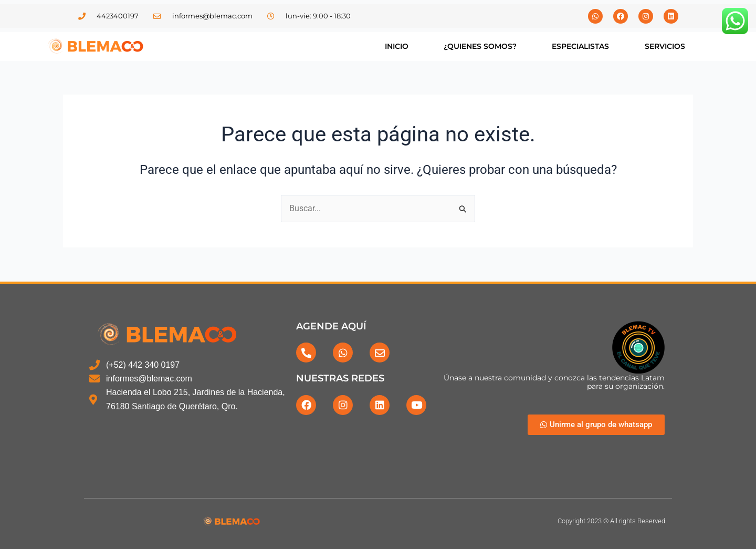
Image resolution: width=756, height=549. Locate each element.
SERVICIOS (665, 46)
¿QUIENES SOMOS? (480, 46)
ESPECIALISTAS (580, 46)
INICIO (397, 46)
